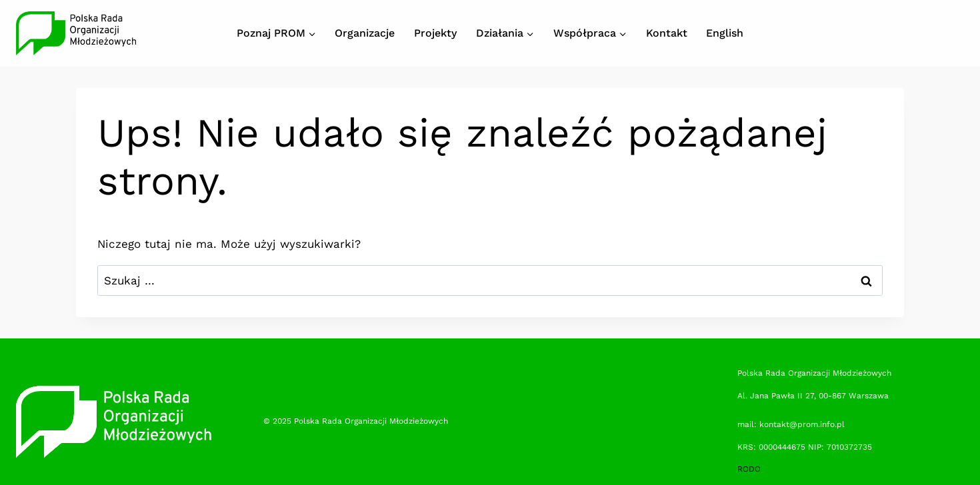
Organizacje (365, 33)
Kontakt (667, 33)
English (725, 33)
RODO (749, 469)
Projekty (435, 33)
